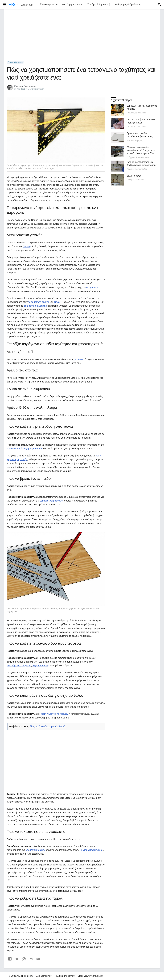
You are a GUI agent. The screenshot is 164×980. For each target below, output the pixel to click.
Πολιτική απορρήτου (65, 976)
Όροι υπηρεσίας (44, 976)
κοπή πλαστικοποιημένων (54, 714)
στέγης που (92, 287)
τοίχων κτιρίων (40, 666)
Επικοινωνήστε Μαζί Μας (90, 976)
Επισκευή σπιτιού (49, 4)
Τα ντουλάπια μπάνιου (91, 850)
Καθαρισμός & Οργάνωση (128, 4)
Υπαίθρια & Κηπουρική (98, 4)
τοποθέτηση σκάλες (39, 302)
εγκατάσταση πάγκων (51, 501)
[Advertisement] (82, 35)
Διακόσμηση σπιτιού (72, 4)
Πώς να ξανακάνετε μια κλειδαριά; (48, 726)
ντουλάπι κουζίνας (36, 850)
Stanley (27, 246)
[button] (10, 959)
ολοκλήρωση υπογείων (19, 666)
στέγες (57, 302)
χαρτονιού (79, 359)
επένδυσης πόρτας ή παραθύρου (24, 449)
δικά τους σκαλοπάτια (35, 306)
